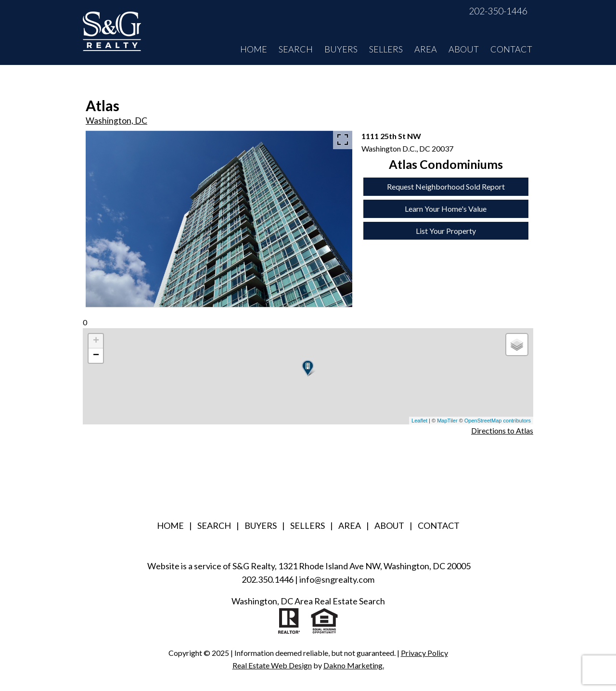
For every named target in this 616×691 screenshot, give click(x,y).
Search (296, 49)
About (464, 49)
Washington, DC (116, 121)
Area (426, 49)
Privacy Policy (424, 653)
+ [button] (96, 341)
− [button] (96, 356)
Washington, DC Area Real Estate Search (308, 601)
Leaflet (419, 421)
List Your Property (446, 231)
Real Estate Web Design (272, 665)
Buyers (341, 49)
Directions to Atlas (502, 430)
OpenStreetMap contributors (498, 421)
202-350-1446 (498, 11)
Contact (511, 49)
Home (254, 49)
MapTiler (447, 421)
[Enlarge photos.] (343, 140)
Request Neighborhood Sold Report (446, 186)
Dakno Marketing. (354, 665)
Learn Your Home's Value (446, 209)
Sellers (386, 49)
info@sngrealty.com (337, 579)
